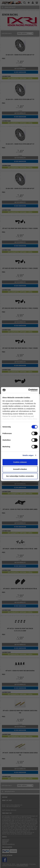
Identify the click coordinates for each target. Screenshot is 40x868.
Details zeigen (28, 455)
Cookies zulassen (20, 462)
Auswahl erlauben (20, 469)
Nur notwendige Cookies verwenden (20, 476)
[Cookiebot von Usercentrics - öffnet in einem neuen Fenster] (28, 390)
